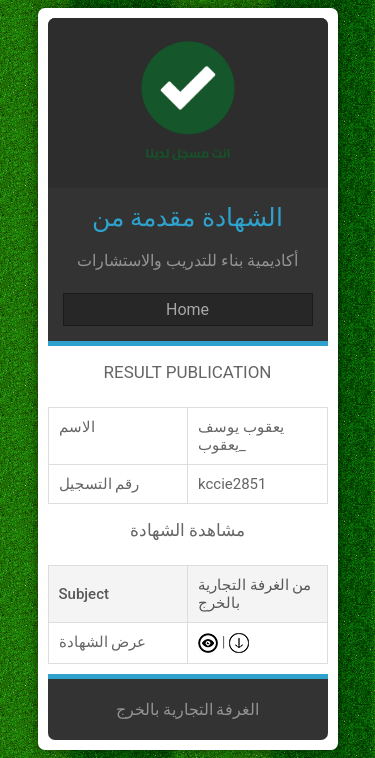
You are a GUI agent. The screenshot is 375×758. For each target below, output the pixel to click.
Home (187, 309)
